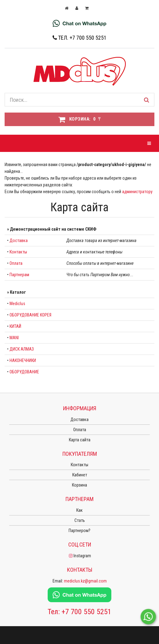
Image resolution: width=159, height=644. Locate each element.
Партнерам (19, 275)
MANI (14, 338)
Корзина (79, 485)
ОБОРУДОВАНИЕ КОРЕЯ (30, 315)
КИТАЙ (15, 326)
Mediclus (17, 304)
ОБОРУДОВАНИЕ (24, 372)
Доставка (19, 241)
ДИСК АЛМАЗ (22, 349)
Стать (80, 520)
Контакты (18, 252)
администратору (137, 192)
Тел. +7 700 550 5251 (79, 38)
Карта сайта (80, 440)
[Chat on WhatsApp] (79, 23)
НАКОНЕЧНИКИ (23, 360)
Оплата (16, 263)
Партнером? (79, 531)
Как (79, 510)
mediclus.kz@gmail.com (85, 581)
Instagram (79, 556)
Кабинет (80, 475)
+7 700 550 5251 (86, 612)
